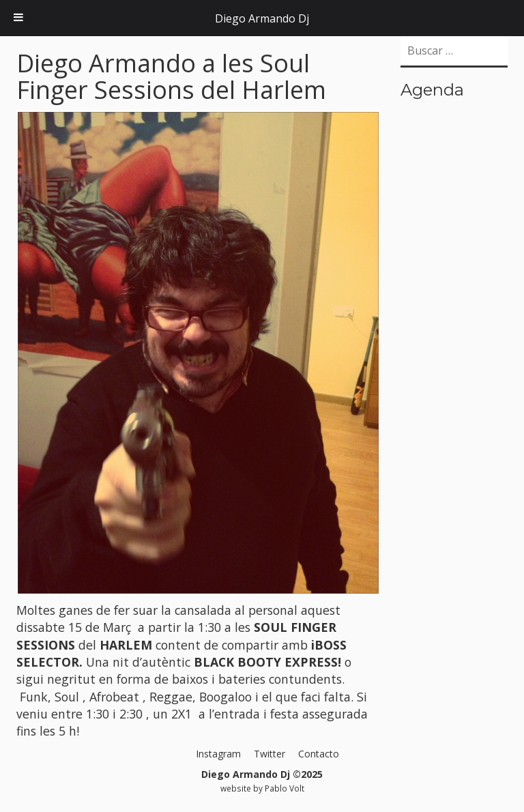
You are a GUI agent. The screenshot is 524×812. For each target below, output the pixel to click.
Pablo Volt (285, 788)
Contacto (319, 754)
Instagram (218, 754)
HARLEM (126, 645)
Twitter (270, 754)
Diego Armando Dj (262, 18)
